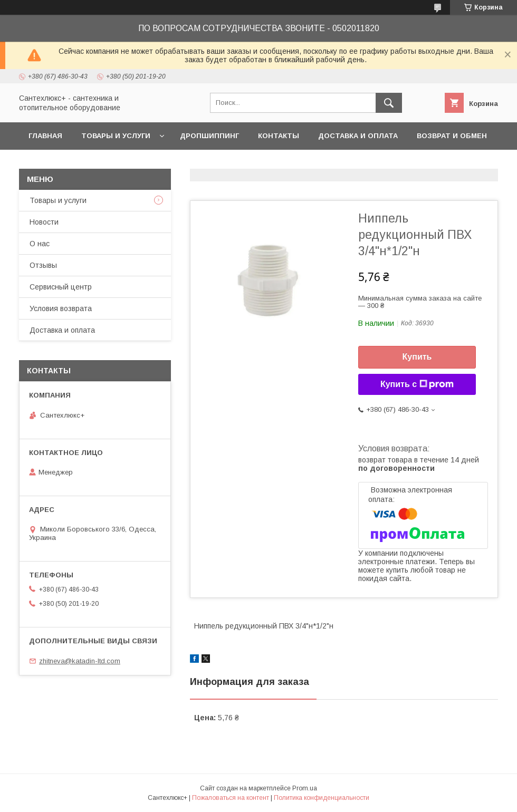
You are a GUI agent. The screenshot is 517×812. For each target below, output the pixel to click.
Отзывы (43, 265)
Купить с (417, 384)
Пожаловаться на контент (231, 798)
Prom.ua (305, 788)
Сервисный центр (61, 287)
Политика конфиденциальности (322, 798)
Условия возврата (61, 308)
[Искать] (389, 103)
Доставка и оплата (358, 136)
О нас (40, 244)
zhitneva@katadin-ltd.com (80, 661)
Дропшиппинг (209, 136)
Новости (44, 222)
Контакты (279, 136)
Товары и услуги (116, 136)
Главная (45, 136)
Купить (417, 357)
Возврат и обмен (452, 136)
